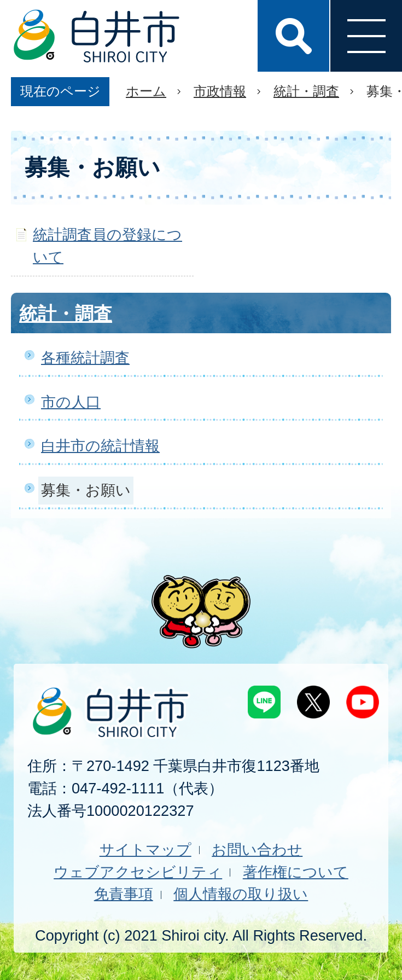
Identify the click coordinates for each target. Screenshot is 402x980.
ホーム (146, 91)
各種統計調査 (85, 358)
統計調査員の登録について (107, 246)
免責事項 (124, 894)
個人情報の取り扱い (241, 894)
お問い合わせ (257, 849)
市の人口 (71, 402)
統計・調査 (306, 91)
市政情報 (220, 91)
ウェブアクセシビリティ (138, 872)
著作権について (296, 872)
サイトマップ (145, 849)
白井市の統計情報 (100, 446)
